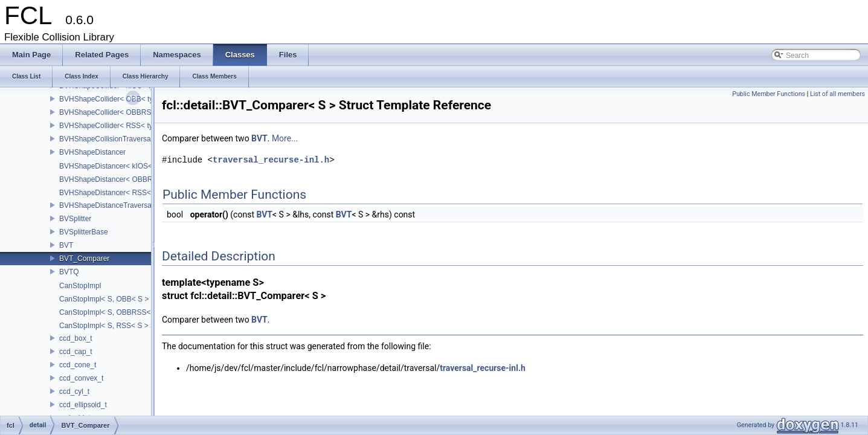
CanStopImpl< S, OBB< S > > (107, 299)
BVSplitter (75, 219)
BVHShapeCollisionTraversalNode (114, 139)
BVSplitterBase (84, 232)
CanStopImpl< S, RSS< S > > (107, 326)
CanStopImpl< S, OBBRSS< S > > (114, 312)
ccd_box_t (76, 338)
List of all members (837, 94)
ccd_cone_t (78, 365)
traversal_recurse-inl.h (271, 160)
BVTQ (69, 272)
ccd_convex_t (81, 378)
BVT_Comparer (84, 259)
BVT (66, 245)
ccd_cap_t (76, 352)
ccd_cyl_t (74, 391)
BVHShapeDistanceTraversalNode (115, 205)
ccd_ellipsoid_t (83, 405)
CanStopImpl (80, 286)
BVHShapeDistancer (92, 152)
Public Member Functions (769, 94)
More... (285, 138)
